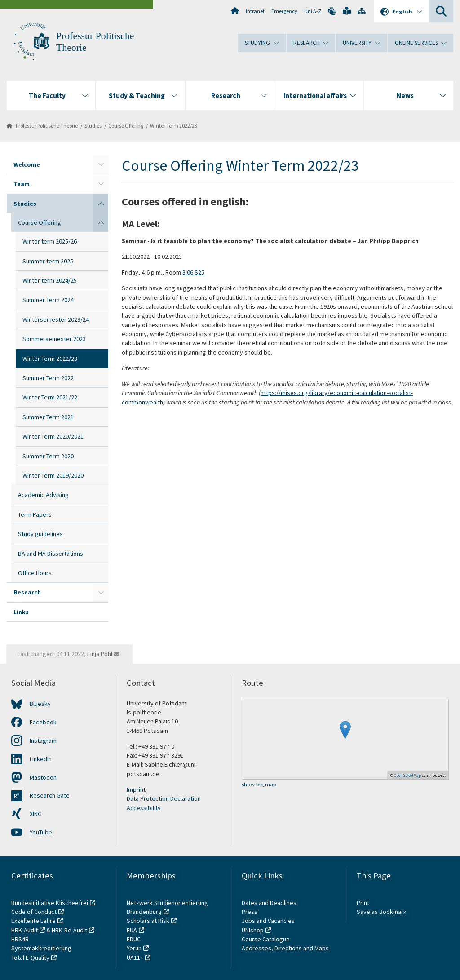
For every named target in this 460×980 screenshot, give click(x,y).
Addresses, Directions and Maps (285, 948)
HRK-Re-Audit (69, 930)
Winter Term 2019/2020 (53, 475)
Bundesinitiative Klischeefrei (50, 903)
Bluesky (40, 704)
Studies (93, 126)
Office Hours (35, 573)
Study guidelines (40, 534)
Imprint (136, 789)
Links (21, 612)
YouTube (41, 832)
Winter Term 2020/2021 (53, 436)
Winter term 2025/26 (50, 241)
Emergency (284, 11)
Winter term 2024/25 (50, 280)
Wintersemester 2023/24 (56, 319)
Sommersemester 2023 (54, 339)
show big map (259, 785)
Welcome (27, 164)
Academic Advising (43, 495)
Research (27, 592)
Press (250, 912)
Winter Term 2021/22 (50, 397)
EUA (132, 930)
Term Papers (35, 514)
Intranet (255, 11)
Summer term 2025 (48, 261)
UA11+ (135, 958)
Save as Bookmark (382, 912)
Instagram (43, 741)
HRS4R (20, 939)
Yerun (134, 948)
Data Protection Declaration (164, 798)
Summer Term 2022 (48, 378)
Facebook (43, 722)
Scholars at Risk (148, 921)
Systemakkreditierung (41, 948)
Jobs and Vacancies (268, 921)
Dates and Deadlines (269, 903)
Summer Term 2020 (48, 456)
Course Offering (126, 126)
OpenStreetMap (407, 775)
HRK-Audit (24, 930)
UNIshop (253, 930)
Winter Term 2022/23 (174, 126)
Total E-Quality (30, 958)
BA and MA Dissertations (51, 554)
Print (363, 903)
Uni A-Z (313, 11)
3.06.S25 (193, 272)
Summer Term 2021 (48, 417)
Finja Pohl (100, 654)
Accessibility (144, 808)
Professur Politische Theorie (47, 126)
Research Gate (50, 795)
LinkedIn (41, 759)
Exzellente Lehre (33, 921)
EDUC (134, 939)
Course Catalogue (266, 939)
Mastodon (43, 777)
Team (22, 184)
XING (36, 814)
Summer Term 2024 (48, 300)
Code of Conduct (34, 912)
